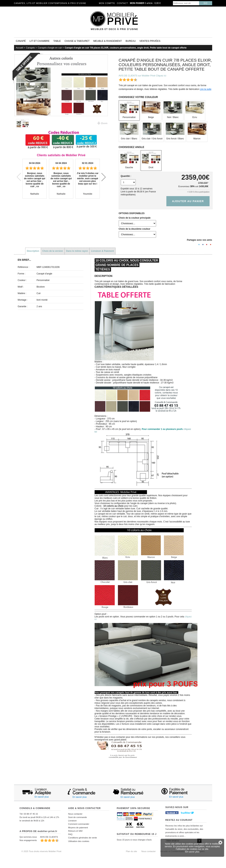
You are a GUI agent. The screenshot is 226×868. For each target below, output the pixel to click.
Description (33, 251)
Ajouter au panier (188, 201)
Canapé (21, 41)
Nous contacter (75, 814)
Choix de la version (53, 251)
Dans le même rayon (77, 251)
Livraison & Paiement (102, 251)
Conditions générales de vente (83, 838)
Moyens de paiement (78, 828)
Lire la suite (206, 89)
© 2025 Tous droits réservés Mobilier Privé (41, 851)
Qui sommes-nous (28, 837)
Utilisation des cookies (79, 841)
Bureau (131, 41)
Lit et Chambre (40, 41)
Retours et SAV (76, 831)
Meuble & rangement (107, 41)
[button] (104, 177)
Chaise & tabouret (77, 41)
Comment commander (79, 824)
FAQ (70, 834)
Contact (122, 3)
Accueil (20, 48)
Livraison (73, 821)
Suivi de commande (78, 817)
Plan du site (132, 851)
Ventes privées (150, 41)
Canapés (30, 48)
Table (57, 41)
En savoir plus (192, 852)
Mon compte (107, 3)
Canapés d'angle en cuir (50, 48)
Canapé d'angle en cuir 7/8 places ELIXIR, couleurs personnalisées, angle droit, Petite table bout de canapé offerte (126, 48)
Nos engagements (28, 840)
